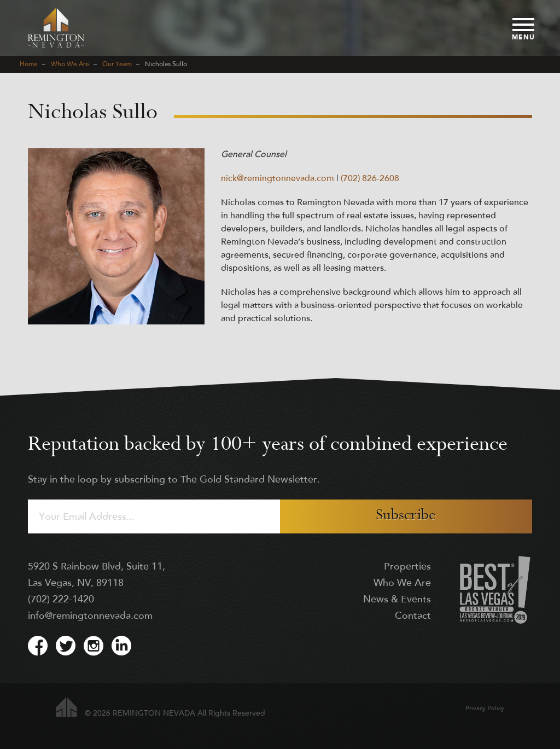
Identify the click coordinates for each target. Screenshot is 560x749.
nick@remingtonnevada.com (278, 179)
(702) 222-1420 (61, 600)
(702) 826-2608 (370, 179)
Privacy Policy (485, 709)
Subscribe (406, 516)
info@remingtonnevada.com (90, 616)
